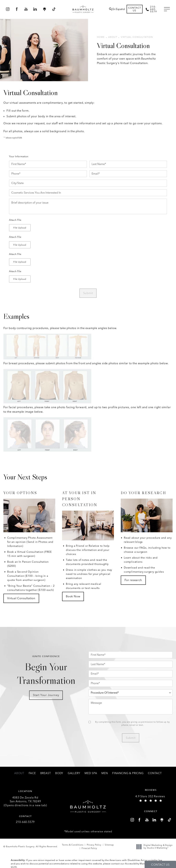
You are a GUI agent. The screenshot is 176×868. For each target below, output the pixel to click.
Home (101, 37)
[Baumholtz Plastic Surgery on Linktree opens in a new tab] (45, 9)
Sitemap (109, 845)
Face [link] (32, 773)
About (113, 37)
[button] (167, 9)
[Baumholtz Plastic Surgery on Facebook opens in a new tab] (17, 9)
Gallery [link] (74, 773)
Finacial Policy (89, 848)
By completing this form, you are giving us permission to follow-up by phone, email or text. (133, 723)
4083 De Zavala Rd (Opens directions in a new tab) (25, 801)
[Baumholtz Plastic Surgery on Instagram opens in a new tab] (8, 9)
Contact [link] (155, 773)
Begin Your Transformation (46, 677)
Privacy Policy (94, 845)
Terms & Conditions (73, 845)
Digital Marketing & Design (155, 847)
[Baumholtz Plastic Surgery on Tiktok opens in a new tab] (54, 9)
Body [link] (59, 773)
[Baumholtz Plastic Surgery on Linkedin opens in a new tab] (35, 9)
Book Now (73, 596)
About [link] (19, 773)
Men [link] (105, 773)
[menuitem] (8, 9)
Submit (88, 293)
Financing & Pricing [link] (128, 773)
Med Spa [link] (91, 773)
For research (133, 580)
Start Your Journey (46, 701)
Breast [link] (46, 773)
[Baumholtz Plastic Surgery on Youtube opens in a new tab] (26, 9)
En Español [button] (119, 9)
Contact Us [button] (160, 865)
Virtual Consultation (137, 37)
